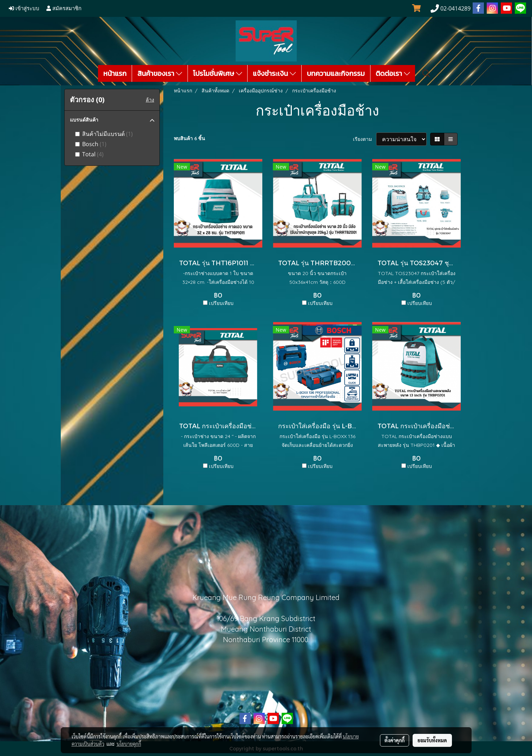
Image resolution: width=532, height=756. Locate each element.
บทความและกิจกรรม (336, 73)
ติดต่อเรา (393, 73)
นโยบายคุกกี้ (129, 744)
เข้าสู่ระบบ (24, 8)
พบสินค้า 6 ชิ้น (189, 138)
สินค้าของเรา (160, 73)
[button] (426, 73)
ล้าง (150, 100)
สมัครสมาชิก (64, 8)
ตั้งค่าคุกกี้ (395, 740)
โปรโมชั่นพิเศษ (218, 73)
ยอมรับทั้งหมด (432, 740)
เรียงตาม (364, 139)
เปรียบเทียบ (221, 303)
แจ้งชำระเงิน (274, 73)
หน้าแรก (115, 73)
